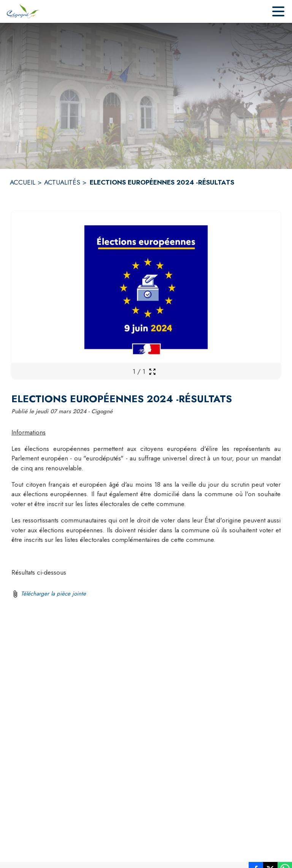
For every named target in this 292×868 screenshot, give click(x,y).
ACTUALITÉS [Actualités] (62, 182)
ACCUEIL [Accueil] (23, 182)
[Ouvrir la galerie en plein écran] (152, 372)
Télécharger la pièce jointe (53, 594)
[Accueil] (22, 11)
